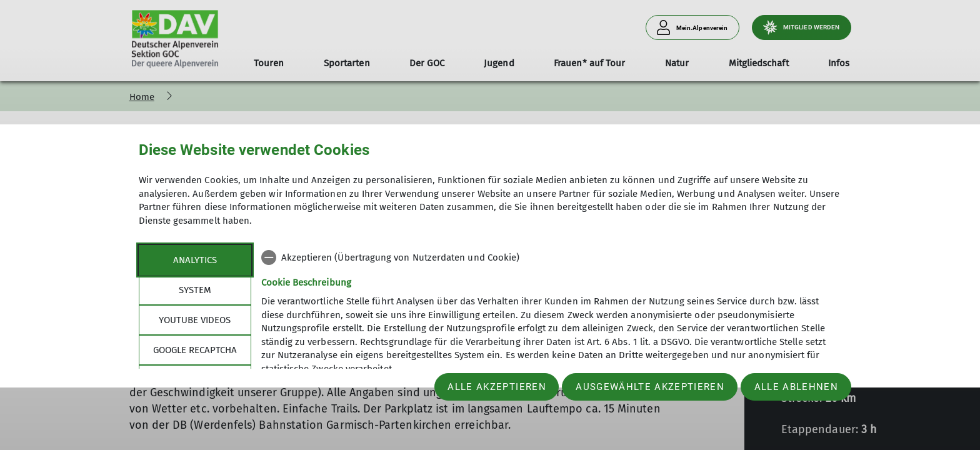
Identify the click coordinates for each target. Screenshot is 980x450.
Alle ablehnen (796, 387)
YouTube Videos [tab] (195, 320)
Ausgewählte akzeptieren (650, 387)
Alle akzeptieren (497, 387)
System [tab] (195, 290)
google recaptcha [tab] (195, 350)
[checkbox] (552, 257)
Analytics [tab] (195, 260)
